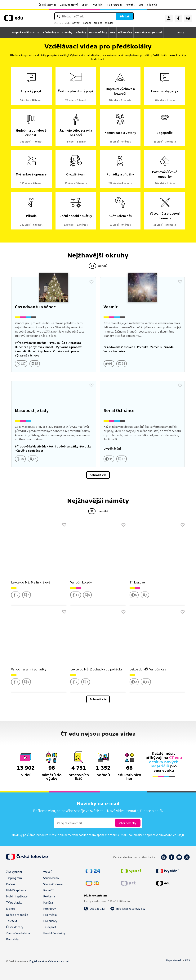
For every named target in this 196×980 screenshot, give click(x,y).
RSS (188, 960)
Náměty (81, 32)
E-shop (11, 909)
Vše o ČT (152, 5)
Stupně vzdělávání (24, 32)
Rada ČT (49, 890)
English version (38, 961)
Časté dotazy (15, 927)
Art (141, 5)
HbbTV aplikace (16, 890)
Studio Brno (51, 878)
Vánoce (87, 23)
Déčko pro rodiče (17, 915)
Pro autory (50, 921)
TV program (114, 5)
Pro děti (130, 5)
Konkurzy (49, 909)
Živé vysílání (14, 872)
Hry (113, 32)
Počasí (10, 884)
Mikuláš (109, 23)
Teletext (12, 921)
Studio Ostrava (53, 884)
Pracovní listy (98, 32)
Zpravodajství (69, 5)
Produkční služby (54, 933)
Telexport (50, 927)
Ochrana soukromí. (59, 961)
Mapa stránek (174, 960)
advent (76, 23)
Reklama (49, 896)
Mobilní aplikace (17, 896)
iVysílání (98, 5)
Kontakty (12, 939)
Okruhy (67, 32)
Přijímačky (125, 32)
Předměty (49, 32)
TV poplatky (14, 902)
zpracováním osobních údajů (165, 835)
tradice (98, 23)
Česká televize (47, 5)
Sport (85, 5)
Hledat (125, 16)
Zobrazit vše (98, 475)
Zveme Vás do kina (18, 933)
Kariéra (48, 902)
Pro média (50, 915)
